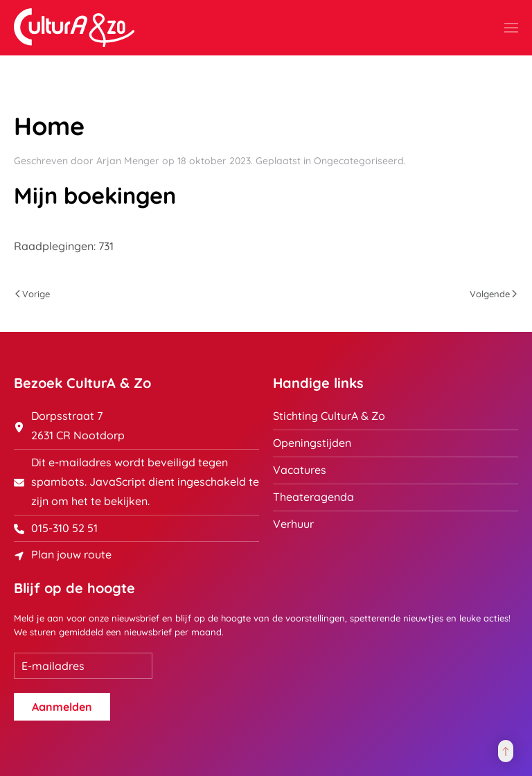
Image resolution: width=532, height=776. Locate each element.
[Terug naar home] (74, 28)
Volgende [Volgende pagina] (493, 294)
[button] (511, 28)
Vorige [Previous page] (33, 294)
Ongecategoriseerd (359, 161)
